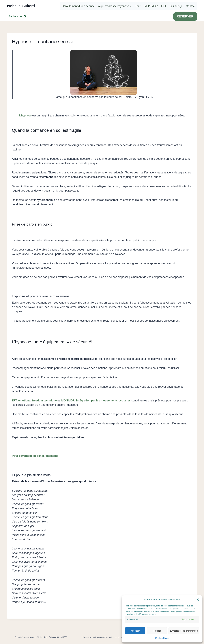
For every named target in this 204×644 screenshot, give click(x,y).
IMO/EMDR (151, 6)
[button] (198, 600)
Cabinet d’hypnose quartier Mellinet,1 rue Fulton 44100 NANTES (41, 637)
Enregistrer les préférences (184, 631)
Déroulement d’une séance (78, 6)
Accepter (135, 631)
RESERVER (185, 16)
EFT (164, 6)
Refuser (157, 631)
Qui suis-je (176, 6)
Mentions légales (162, 638)
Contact (191, 6)
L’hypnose (25, 116)
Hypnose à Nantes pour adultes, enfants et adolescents (105, 637)
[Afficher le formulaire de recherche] (17, 16)
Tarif (138, 6)
